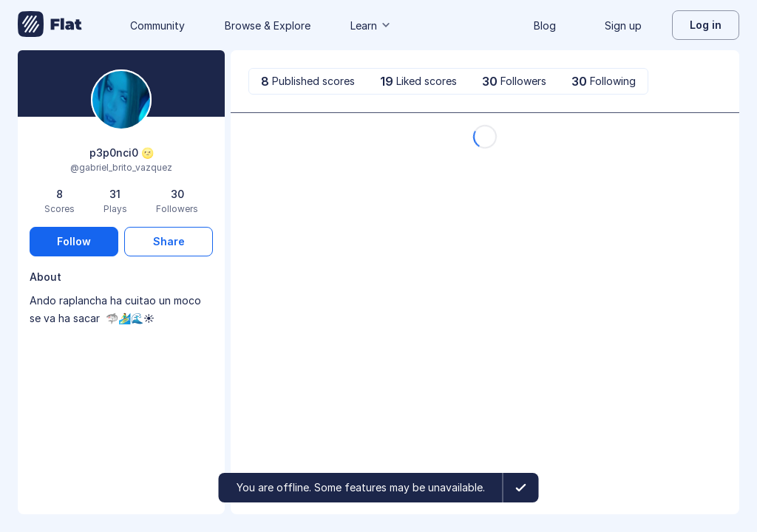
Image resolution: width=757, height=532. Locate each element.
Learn (371, 25)
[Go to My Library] (50, 25)
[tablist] (448, 81)
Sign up (623, 25)
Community (157, 25)
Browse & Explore (268, 25)
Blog (545, 25)
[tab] (308, 81)
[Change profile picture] (121, 101)
